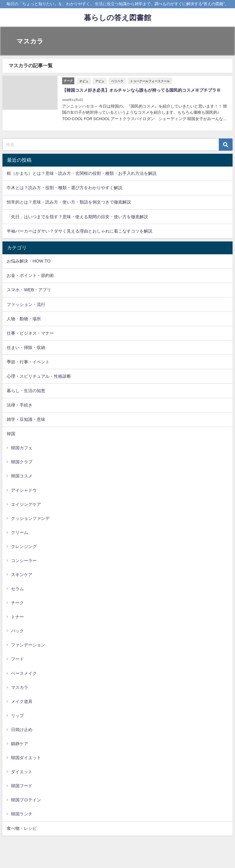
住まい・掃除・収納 (26, 347)
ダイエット (22, 771)
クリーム (20, 532)
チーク (17, 602)
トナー (17, 616)
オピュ (84, 81)
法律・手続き (20, 405)
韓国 (11, 433)
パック (17, 631)
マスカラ (20, 687)
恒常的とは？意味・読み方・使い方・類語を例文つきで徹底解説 (69, 202)
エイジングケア (26, 504)
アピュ (100, 81)
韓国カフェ (22, 448)
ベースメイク (24, 673)
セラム (17, 588)
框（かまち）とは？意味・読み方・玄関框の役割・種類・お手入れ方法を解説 (82, 173)
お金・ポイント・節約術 (30, 275)
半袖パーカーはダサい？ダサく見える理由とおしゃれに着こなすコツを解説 (80, 231)
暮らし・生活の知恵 (26, 390)
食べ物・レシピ (22, 828)
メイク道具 (22, 701)
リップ (17, 715)
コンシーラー (24, 560)
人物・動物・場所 (24, 318)
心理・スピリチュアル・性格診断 (39, 376)
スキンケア (22, 574)
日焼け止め (22, 729)
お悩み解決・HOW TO (29, 261)
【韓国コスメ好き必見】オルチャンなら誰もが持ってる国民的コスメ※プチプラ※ (141, 90)
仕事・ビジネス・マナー (30, 333)
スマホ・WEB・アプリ (29, 290)
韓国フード (22, 785)
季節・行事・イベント (28, 362)
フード (17, 659)
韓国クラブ (22, 462)
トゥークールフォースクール (150, 81)
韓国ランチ (22, 814)
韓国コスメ (22, 476)
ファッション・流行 (26, 304)
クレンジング (24, 546)
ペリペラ (117, 81)
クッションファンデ (30, 518)
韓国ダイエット (26, 757)
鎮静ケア (20, 743)
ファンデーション (28, 645)
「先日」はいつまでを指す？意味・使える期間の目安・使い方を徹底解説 (77, 216)
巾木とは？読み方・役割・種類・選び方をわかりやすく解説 (65, 188)
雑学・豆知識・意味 (26, 419)
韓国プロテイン (26, 800)
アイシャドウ (24, 490)
